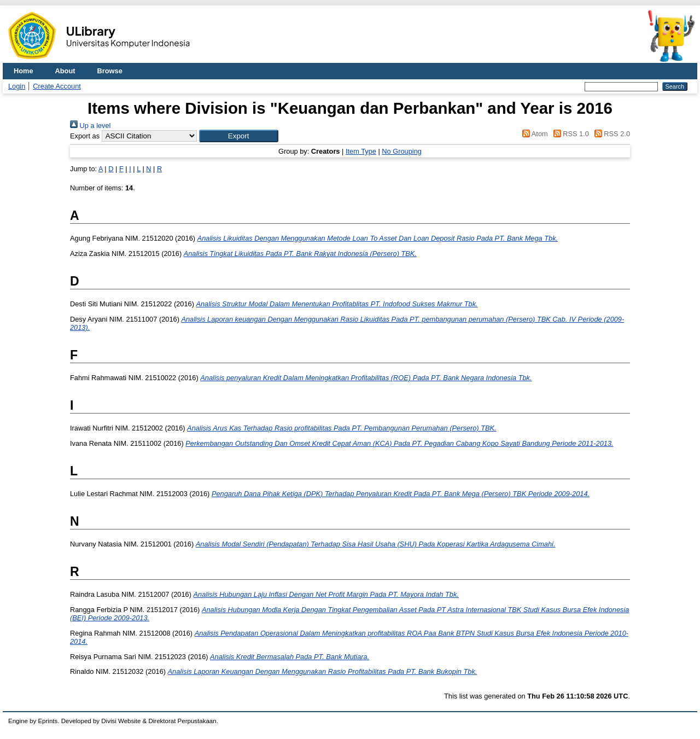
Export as (85, 136)
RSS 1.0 (569, 134)
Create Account (57, 86)
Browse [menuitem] (110, 71)
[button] (239, 136)
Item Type (361, 151)
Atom (533, 134)
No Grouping (402, 151)
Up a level (90, 126)
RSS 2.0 (610, 134)
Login (17, 86)
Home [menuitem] (24, 71)
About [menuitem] (65, 71)
